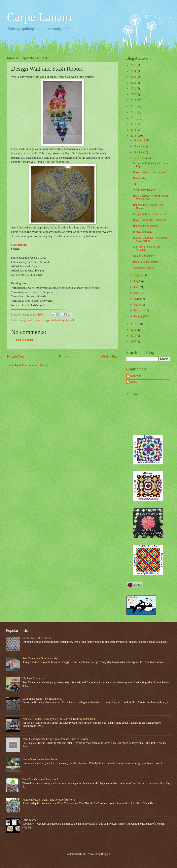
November (140, 146)
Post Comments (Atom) (35, 365)
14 (134, 184)
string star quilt (66, 320)
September (140, 158)
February (139, 310)
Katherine (136, 376)
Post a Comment (25, 340)
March (138, 305)
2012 (134, 324)
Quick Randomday (143, 256)
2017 (134, 112)
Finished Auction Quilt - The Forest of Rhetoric (49, 800)
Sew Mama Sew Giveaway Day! (40, 658)
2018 (134, 106)
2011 (134, 330)
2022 (134, 83)
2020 (134, 94)
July (136, 281)
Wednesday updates (144, 190)
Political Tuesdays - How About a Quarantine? (151, 239)
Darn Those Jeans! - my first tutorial (42, 699)
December (140, 141)
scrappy (46, 320)
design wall (26, 320)
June (137, 287)
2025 (134, 65)
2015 (134, 124)
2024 (134, 71)
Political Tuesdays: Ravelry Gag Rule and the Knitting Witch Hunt (59, 719)
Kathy (134, 382)
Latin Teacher (30, 820)
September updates (143, 268)
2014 (134, 130)
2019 (134, 100)
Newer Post (16, 357)
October (139, 152)
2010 (134, 336)
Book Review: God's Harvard (149, 172)
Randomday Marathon (145, 226)
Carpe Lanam (39, 17)
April (137, 299)
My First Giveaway (33, 679)
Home (63, 357)
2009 (134, 342)
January (138, 316)
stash (54, 320)
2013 (134, 136)
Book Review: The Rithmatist (149, 220)
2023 (134, 77)
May (137, 293)
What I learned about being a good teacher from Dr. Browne (55, 739)
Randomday (140, 178)
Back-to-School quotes (146, 262)
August (138, 275)
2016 (134, 118)
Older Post (110, 357)
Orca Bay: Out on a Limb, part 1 (40, 779)
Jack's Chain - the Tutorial (37, 638)
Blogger (105, 854)
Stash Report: (19, 245)
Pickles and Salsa (143, 232)
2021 (134, 89)
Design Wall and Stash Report (150, 214)
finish (37, 320)
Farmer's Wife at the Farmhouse (40, 759)
